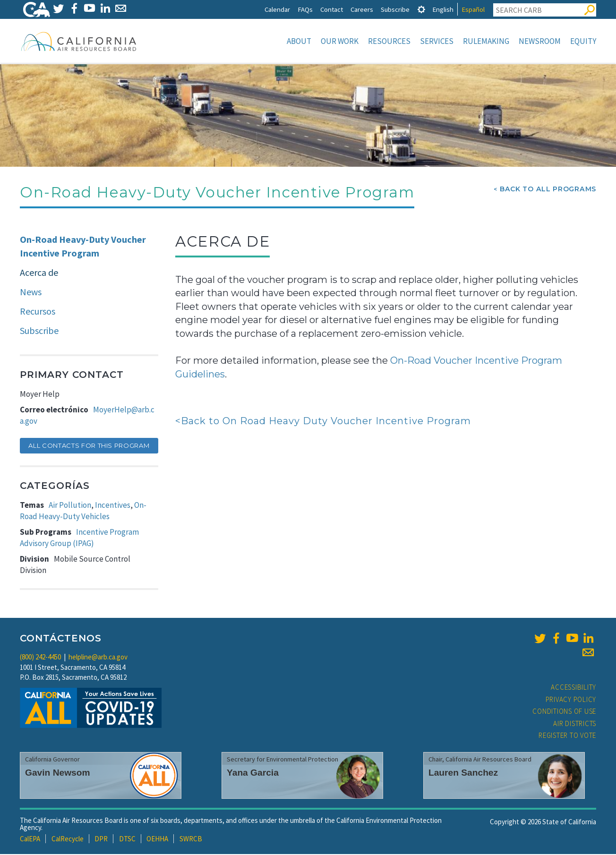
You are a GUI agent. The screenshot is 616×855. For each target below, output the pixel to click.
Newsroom (540, 41)
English (443, 9)
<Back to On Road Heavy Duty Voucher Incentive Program (323, 422)
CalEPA (30, 840)
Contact (332, 9)
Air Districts (575, 724)
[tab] (421, 9)
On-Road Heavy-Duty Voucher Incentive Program (83, 247)
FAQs (305, 9)
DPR (101, 840)
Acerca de (39, 273)
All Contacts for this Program (89, 446)
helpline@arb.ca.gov (98, 658)
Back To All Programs (548, 190)
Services (437, 41)
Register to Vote (567, 736)
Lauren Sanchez (463, 774)
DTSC (127, 840)
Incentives (113, 506)
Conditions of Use (564, 712)
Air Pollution (70, 506)
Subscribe (395, 9)
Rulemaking (486, 41)
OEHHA (157, 840)
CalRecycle (68, 840)
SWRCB (191, 840)
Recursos (38, 312)
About (299, 41)
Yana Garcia (253, 774)
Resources (389, 41)
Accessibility (573, 688)
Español (473, 9)
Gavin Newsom (58, 774)
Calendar (277, 9)
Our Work (340, 41)
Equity (583, 41)
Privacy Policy (571, 700)
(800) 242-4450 (40, 658)
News (31, 293)
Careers (362, 9)
